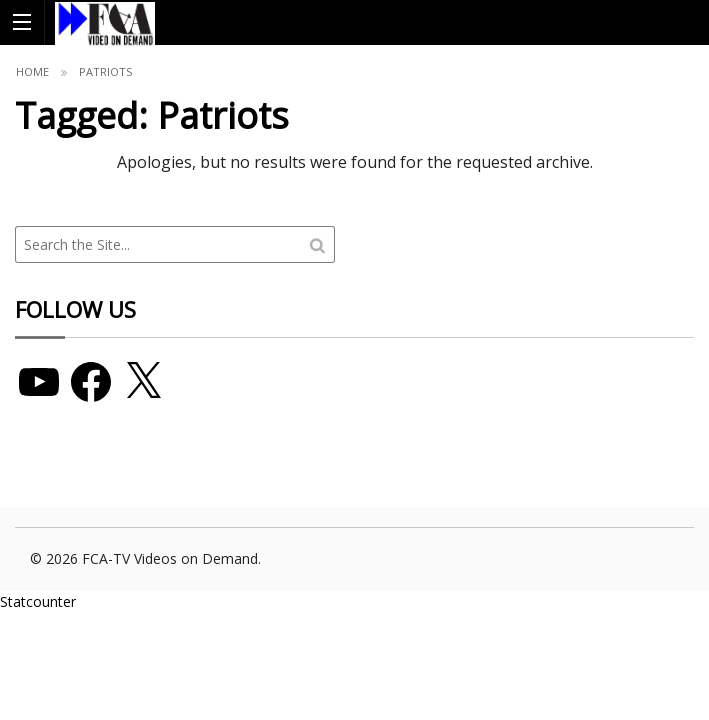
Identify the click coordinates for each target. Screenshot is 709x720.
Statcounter (38, 601)
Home (32, 71)
